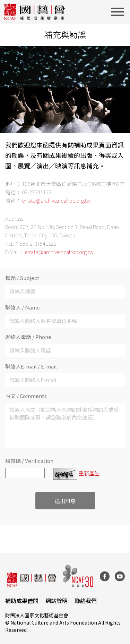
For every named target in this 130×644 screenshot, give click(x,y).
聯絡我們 (86, 601)
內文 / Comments (26, 396)
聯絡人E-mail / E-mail (31, 366)
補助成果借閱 (22, 601)
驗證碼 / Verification (29, 461)
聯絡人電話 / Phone (28, 337)
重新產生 (89, 473)
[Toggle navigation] (120, 12)
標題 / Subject (22, 278)
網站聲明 (57, 601)
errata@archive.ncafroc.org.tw (56, 200)
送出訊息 (65, 501)
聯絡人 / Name (23, 307)
